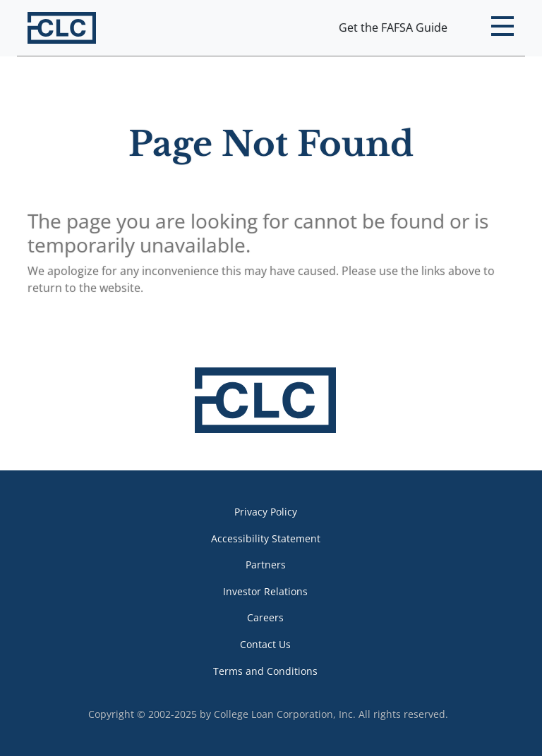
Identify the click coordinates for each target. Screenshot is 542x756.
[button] (502, 28)
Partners (266, 565)
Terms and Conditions (265, 671)
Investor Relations (265, 591)
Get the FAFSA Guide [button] (393, 28)
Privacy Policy (266, 512)
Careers (265, 617)
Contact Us (265, 644)
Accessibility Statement (266, 538)
